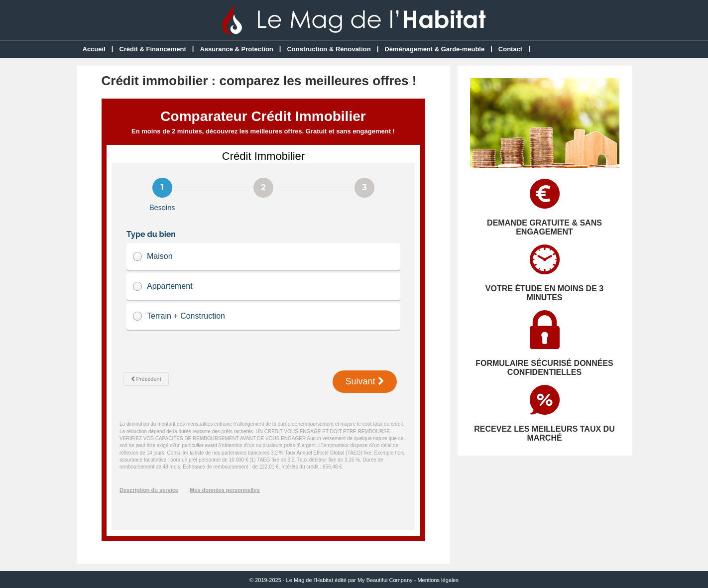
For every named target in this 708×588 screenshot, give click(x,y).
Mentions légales (438, 580)
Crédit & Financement (152, 49)
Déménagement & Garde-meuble (434, 49)
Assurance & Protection (236, 49)
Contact (510, 49)
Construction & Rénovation (329, 49)
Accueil (94, 49)
